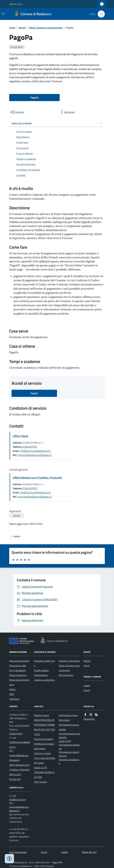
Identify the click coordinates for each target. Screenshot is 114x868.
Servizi (22, 28)
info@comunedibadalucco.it (35, 451)
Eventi (87, 690)
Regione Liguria (16, 4)
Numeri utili (15, 779)
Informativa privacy (68, 715)
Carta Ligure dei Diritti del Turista (45, 760)
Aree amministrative (19, 661)
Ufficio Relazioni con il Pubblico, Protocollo (37, 478)
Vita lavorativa (66, 675)
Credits (64, 852)
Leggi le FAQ (65, 741)
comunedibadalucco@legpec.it (35, 455)
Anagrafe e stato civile (44, 663)
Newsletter (89, 719)
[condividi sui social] (17, 112)
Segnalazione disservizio (69, 747)
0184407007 (30, 447)
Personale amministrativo (19, 682)
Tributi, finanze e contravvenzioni (46, 28)
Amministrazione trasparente (69, 735)
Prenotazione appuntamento (69, 754)
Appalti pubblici (41, 670)
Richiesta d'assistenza (69, 761)
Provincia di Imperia (43, 739)
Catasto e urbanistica (44, 680)
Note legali (64, 720)
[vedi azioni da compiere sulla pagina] (67, 112)
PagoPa (34, 98)
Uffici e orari (15, 774)
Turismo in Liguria (42, 753)
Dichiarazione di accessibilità (69, 727)
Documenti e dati (18, 666)
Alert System (41, 782)
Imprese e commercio (69, 661)
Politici (12, 689)
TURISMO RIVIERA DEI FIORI (44, 775)
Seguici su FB (40, 768)
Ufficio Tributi (20, 436)
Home (12, 28)
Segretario (14, 699)
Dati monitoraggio (18, 852)
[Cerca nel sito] (100, 14)
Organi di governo (18, 675)
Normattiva (40, 749)
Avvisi (86, 666)
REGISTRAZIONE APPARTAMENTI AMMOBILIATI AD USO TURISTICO (44, 727)
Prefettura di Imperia (44, 744)
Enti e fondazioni (17, 670)
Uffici (12, 694)
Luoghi (87, 685)
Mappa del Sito (89, 852)
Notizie (87, 661)
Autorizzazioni (41, 675)
